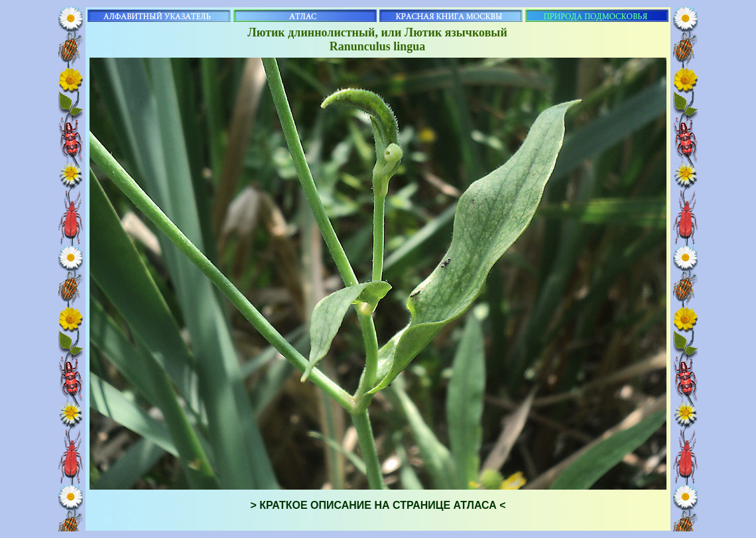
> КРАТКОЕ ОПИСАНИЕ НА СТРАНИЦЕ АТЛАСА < (378, 505)
